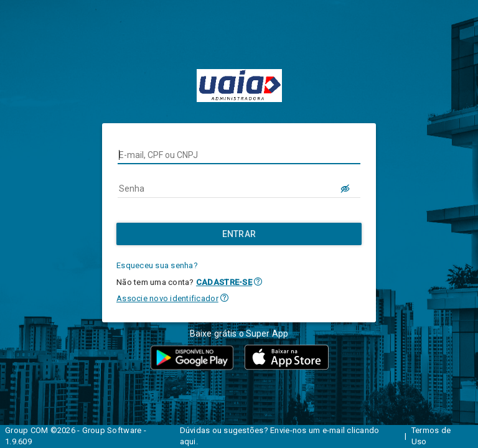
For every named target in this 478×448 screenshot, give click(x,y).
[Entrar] (239, 234)
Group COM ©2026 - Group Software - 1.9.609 (76, 436)
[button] (258, 282)
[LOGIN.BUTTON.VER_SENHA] (345, 189)
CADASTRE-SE (224, 282)
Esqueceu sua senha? (157, 265)
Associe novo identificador (167, 298)
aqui (188, 441)
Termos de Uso (431, 436)
